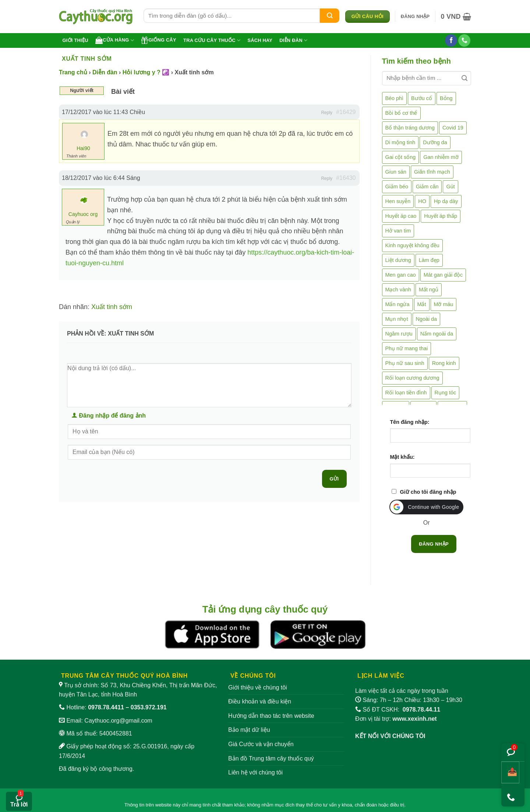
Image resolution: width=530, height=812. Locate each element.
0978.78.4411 (106, 707)
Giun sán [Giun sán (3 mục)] (396, 172)
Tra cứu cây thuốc (212, 40)
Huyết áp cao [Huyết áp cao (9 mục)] (401, 216)
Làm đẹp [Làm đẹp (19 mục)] (429, 260)
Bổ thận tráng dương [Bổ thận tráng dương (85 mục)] (410, 128)
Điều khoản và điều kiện (260, 701)
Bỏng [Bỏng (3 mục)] (446, 98)
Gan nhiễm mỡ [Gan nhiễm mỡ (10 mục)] (441, 157)
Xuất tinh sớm (112, 307)
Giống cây (159, 40)
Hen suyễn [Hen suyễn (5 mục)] (398, 201)
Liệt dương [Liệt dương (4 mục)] (398, 260)
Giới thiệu (75, 40)
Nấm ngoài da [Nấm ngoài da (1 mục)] (437, 334)
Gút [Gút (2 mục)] (450, 187)
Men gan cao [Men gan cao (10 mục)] (401, 275)
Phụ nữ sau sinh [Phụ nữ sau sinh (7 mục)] (405, 363)
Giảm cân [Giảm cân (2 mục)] (427, 187)
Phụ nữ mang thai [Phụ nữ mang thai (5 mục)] (407, 348)
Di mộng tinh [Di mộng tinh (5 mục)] (400, 142)
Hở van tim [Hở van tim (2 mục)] (398, 231)
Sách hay (260, 40)
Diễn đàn (293, 40)
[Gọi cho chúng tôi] (464, 40)
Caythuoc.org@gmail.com (118, 721)
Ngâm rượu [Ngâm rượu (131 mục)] (399, 334)
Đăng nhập (434, 544)
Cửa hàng (115, 40)
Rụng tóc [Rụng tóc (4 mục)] (446, 393)
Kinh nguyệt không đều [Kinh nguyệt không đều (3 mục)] (412, 245)
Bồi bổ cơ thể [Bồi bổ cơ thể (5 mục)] (401, 113)
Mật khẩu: (402, 457)
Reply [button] (327, 113)
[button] (415, 17)
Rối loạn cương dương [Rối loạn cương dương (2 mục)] (412, 378)
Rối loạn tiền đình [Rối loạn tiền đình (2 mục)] (406, 393)
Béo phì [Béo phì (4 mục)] (395, 98)
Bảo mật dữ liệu (249, 730)
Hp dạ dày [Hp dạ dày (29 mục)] (446, 201)
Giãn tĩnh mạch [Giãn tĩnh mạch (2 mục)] (432, 172)
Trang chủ (73, 72)
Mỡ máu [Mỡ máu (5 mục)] (444, 304)
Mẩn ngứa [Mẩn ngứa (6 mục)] (397, 304)
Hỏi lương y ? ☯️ (146, 72)
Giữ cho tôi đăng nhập (428, 492)
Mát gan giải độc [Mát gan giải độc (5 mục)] (443, 275)
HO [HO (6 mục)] (422, 201)
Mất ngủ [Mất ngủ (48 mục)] (429, 290)
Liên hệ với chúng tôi (255, 772)
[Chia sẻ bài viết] (510, 772)
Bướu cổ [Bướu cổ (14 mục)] (422, 98)
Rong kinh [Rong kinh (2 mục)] (444, 363)
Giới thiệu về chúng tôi (258, 687)
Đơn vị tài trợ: (396, 719)
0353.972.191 (149, 707)
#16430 (346, 178)
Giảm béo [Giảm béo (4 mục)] (397, 187)
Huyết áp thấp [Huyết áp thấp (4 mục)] (441, 216)
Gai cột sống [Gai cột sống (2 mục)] (401, 157)
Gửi (334, 479)
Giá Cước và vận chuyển (261, 744)
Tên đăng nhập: (410, 422)
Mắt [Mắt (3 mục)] (422, 304)
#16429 (346, 112)
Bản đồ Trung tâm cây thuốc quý (271, 758)
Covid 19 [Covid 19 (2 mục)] (453, 128)
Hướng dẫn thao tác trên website (271, 716)
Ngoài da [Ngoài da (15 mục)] (427, 319)
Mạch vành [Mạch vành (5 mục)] (398, 290)
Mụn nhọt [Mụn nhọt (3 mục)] (397, 319)
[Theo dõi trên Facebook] (451, 40)
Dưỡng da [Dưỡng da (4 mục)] (435, 142)
